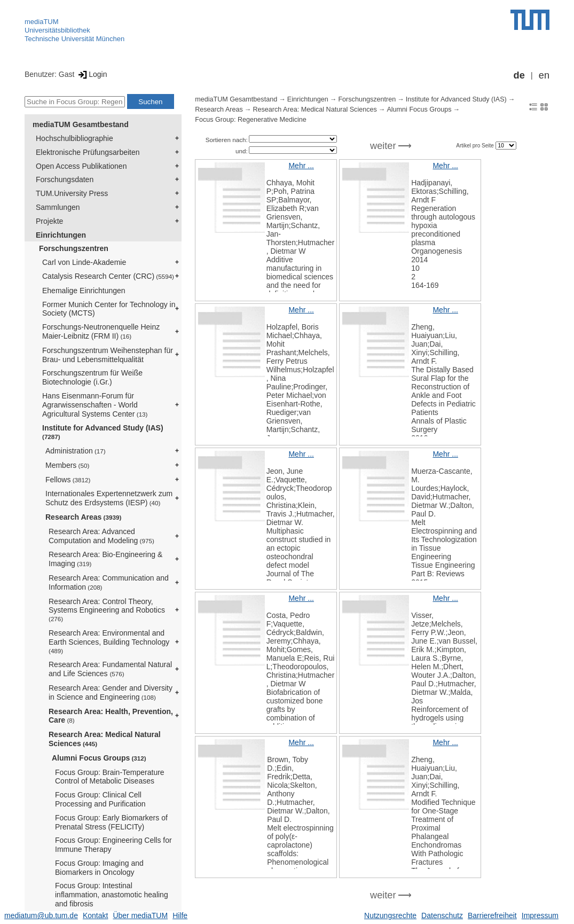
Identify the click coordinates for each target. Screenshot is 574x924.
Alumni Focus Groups (99, 758)
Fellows (68, 480)
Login (92, 74)
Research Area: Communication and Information (109, 582)
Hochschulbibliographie (74, 138)
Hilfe (180, 915)
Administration (76, 451)
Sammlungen (58, 207)
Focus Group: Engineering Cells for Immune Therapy (113, 845)
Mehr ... (301, 166)
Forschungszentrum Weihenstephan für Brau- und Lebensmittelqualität (108, 355)
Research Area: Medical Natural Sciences (105, 739)
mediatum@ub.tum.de (41, 915)
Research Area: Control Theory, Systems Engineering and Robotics (107, 610)
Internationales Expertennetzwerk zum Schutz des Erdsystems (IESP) (109, 498)
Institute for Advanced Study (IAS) (103, 432)
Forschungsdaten (65, 179)
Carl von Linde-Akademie (84, 262)
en (544, 75)
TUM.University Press (72, 193)
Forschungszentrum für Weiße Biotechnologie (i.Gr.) (92, 377)
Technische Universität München (74, 39)
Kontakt (95, 915)
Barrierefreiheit (492, 915)
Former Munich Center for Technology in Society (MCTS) (109, 309)
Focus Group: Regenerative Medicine (251, 120)
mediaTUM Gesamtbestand (81, 124)
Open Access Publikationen (81, 166)
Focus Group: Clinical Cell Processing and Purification (100, 799)
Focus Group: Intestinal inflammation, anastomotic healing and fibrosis (112, 895)
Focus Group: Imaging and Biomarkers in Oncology (99, 868)
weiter (383, 146)
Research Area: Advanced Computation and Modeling (101, 536)
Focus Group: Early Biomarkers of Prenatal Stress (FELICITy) (111, 822)
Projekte (49, 221)
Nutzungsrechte (390, 915)
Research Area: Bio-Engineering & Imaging (105, 559)
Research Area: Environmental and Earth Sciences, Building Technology (109, 641)
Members (67, 465)
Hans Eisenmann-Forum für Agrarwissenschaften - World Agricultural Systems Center (95, 405)
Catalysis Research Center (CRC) (108, 276)
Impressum (540, 915)
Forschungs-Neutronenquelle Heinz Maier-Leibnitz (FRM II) (101, 331)
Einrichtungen (61, 235)
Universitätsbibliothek (57, 30)
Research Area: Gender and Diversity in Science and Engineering (111, 692)
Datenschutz (442, 915)
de (519, 75)
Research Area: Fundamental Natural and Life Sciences (110, 669)
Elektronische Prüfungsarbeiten (88, 152)
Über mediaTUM (140, 915)
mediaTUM (42, 22)
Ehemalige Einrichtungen (84, 291)
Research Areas (83, 517)
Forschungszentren (74, 248)
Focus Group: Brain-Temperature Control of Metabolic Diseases (110, 777)
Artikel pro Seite (475, 146)
